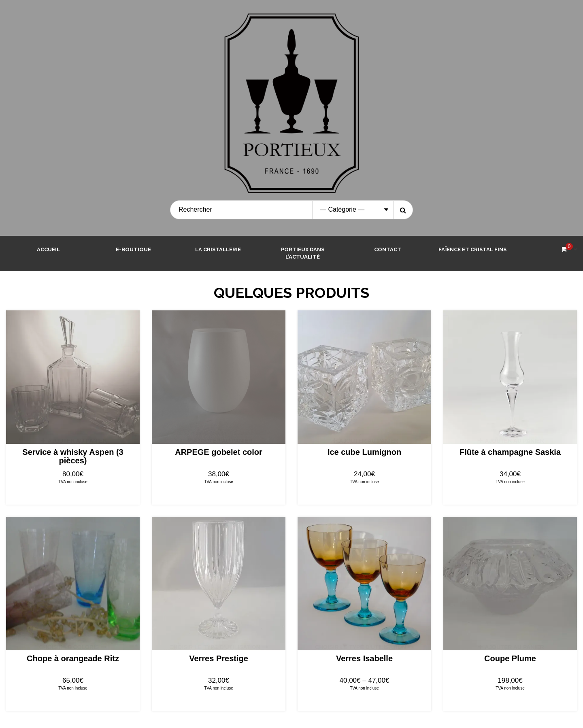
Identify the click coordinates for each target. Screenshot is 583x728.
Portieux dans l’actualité (303, 253)
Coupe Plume (510, 658)
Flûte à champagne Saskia (510, 452)
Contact (388, 249)
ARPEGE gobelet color (219, 452)
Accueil (48, 249)
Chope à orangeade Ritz (73, 658)
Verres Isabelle (364, 658)
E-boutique (133, 249)
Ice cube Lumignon (364, 452)
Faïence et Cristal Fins (472, 249)
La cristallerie (218, 249)
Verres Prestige (219, 658)
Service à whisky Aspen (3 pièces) (73, 456)
